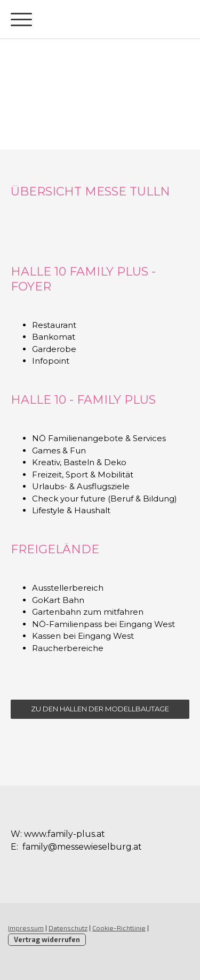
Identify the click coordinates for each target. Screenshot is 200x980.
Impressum (26, 928)
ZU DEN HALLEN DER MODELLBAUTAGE (100, 709)
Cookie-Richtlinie (119, 928)
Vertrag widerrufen (47, 939)
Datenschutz (68, 928)
